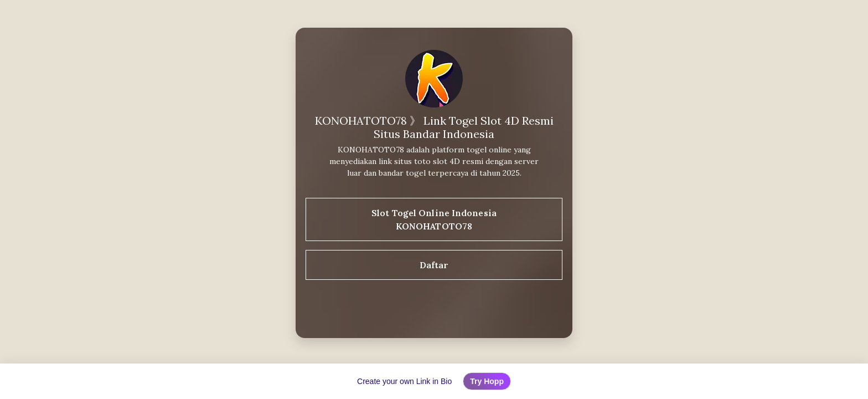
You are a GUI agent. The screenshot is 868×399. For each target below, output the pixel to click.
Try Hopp (487, 381)
